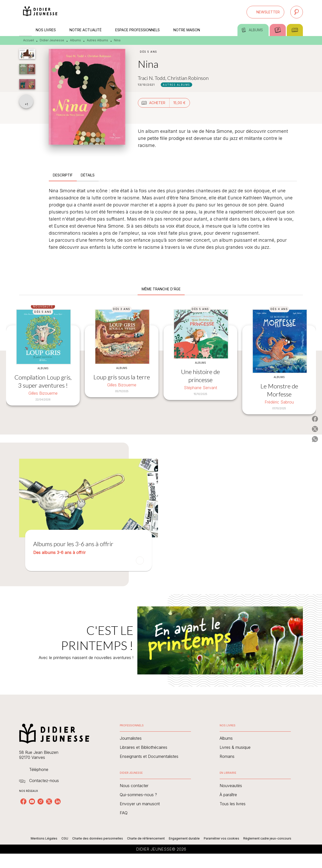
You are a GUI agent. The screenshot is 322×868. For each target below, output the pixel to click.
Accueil (29, 40)
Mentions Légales (44, 838)
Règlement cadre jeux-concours (267, 838)
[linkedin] (58, 801)
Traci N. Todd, (153, 78)
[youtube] (32, 801)
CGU (65, 838)
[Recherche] (297, 12)
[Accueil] (40, 12)
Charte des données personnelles (98, 838)
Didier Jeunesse (52, 40)
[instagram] (41, 801)
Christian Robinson (188, 78)
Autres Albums (97, 40)
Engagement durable (184, 838)
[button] (265, 12)
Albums (75, 40)
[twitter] (49, 801)
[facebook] (23, 801)
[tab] (25, 30)
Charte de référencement (146, 838)
